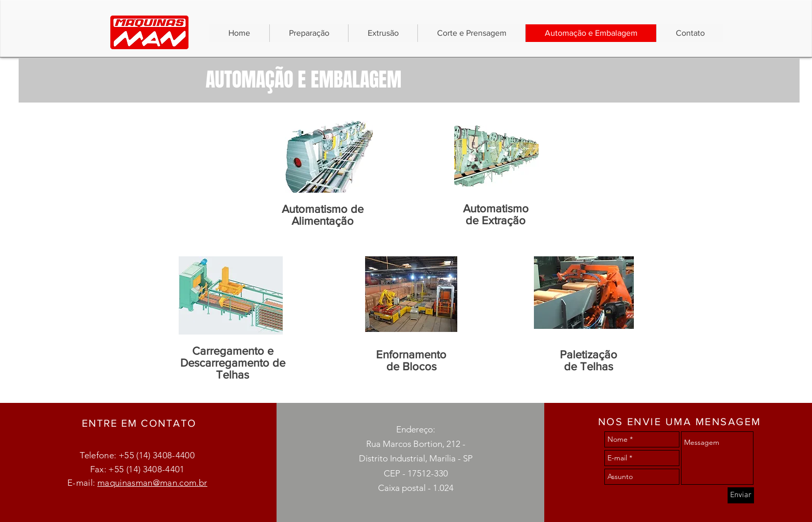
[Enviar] (741, 495)
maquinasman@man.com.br (152, 483)
